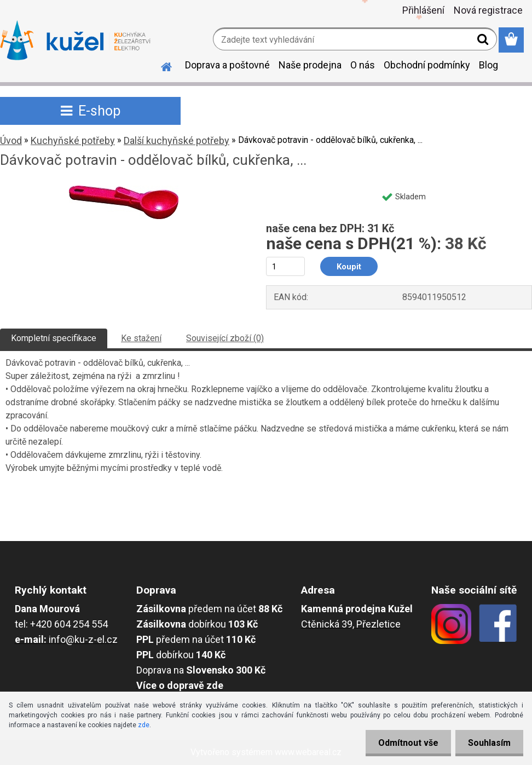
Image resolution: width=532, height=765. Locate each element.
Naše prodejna (310, 65)
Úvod (11, 140)
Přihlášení (423, 10)
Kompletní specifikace (54, 338)
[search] (484, 42)
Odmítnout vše (405, 743)
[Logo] (75, 41)
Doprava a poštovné (227, 65)
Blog (488, 65)
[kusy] (285, 266)
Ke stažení (141, 338)
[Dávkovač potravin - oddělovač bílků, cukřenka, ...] (124, 190)
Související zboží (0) (225, 338)
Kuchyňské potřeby (73, 140)
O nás (363, 65)
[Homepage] (160, 65)
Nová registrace (488, 10)
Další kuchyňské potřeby (177, 140)
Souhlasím (488, 743)
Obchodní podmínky (427, 65)
